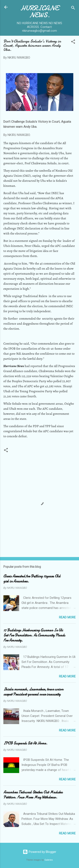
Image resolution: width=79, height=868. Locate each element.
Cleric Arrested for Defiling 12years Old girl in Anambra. (32, 579)
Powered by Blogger (39, 852)
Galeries (49, 860)
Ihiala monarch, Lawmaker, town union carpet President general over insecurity (33, 692)
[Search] (73, 9)
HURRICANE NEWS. (39, 12)
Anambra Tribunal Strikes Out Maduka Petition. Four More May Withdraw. (33, 795)
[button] (73, 42)
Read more (67, 617)
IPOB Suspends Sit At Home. (25, 743)
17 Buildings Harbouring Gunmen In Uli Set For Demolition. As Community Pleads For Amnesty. (34, 635)
